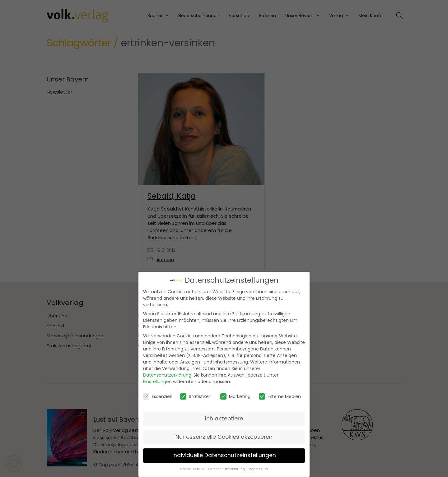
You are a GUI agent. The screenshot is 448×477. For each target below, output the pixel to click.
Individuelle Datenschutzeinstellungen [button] (224, 455)
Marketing (235, 396)
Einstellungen (157, 382)
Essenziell (157, 396)
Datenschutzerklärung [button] (227, 469)
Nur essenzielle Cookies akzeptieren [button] (224, 437)
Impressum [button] (258, 469)
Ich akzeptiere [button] (224, 419)
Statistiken (196, 396)
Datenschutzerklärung (167, 375)
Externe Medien (280, 396)
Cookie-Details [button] (193, 469)
